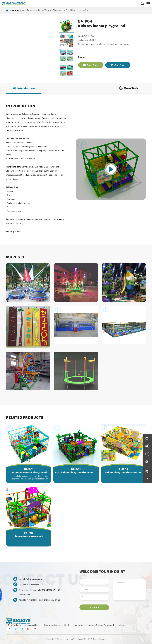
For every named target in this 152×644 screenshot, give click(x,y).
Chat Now (118, 65)
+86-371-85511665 (31, 584)
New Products (14, 625)
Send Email (91, 65)
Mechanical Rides (33, 625)
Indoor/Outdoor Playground (51, 10)
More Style (128, 88)
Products (31, 10)
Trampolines (79, 625)
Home (22, 10)
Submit (94, 607)
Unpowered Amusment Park (57, 625)
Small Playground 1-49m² (77, 10)
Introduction (24, 88)
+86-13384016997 (47, 590)
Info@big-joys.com (33, 579)
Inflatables (123, 625)
